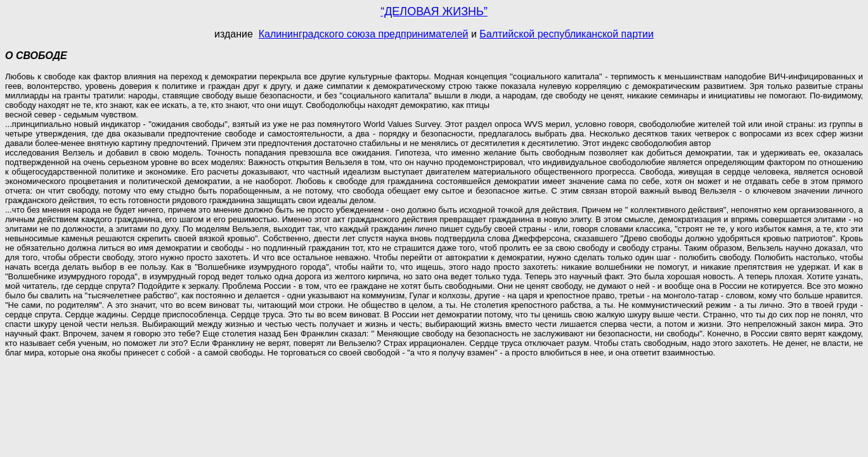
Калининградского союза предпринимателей (364, 34)
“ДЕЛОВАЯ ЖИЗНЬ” (434, 11)
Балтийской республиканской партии (567, 34)
